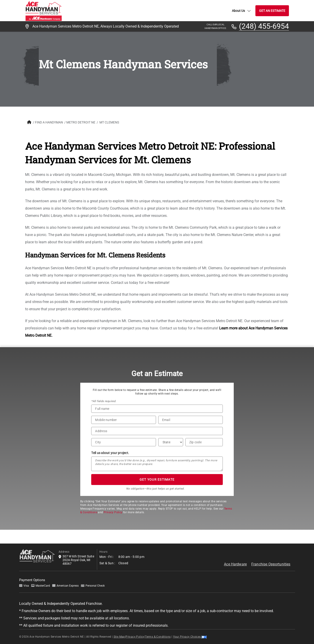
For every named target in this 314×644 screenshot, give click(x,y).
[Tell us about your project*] (157, 464)
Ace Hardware (235, 564)
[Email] (191, 420)
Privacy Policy (113, 512)
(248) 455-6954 (264, 26)
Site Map (119, 637)
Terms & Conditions (158, 637)
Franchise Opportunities (271, 564)
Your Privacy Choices (190, 637)
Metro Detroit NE (81, 122)
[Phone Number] (123, 420)
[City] (123, 442)
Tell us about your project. (110, 453)
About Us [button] (241, 11)
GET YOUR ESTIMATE (157, 480)
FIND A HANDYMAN (49, 122)
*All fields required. (104, 401)
